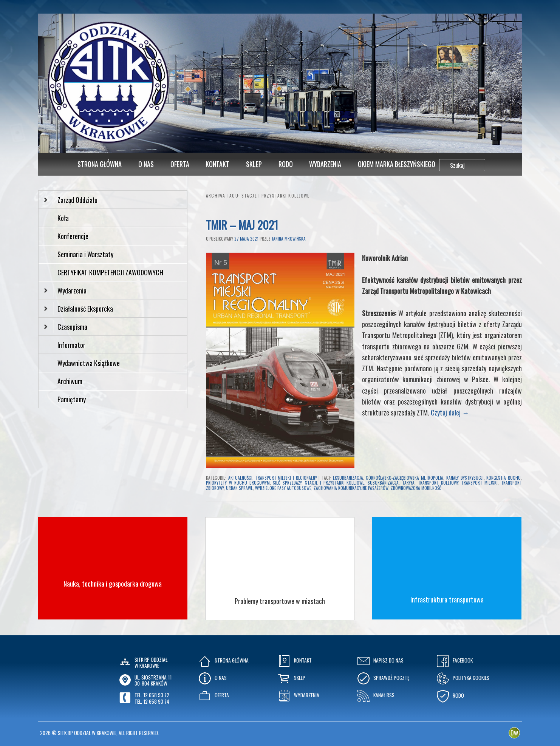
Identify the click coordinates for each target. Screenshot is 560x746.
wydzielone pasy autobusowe (283, 488)
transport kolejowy (438, 483)
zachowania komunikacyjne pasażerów (351, 488)
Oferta (180, 164)
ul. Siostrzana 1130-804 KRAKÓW (153, 680)
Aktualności (240, 478)
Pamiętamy (72, 399)
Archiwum (70, 381)
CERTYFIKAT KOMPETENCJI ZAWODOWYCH (110, 272)
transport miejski (480, 483)
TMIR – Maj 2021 (242, 225)
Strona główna (100, 164)
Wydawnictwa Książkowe (89, 363)
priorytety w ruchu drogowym (238, 483)
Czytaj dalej (450, 412)
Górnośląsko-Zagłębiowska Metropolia (405, 478)
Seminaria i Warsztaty (85, 254)
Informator (71, 345)
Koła (63, 218)
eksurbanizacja (348, 478)
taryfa (408, 483)
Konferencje (73, 236)
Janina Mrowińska (289, 239)
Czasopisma (66, 327)
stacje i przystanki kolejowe (335, 483)
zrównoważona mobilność (416, 488)
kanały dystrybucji (465, 478)
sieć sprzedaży (287, 483)
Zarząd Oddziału (71, 200)
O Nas (146, 164)
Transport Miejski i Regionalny (286, 478)
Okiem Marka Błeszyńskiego (397, 164)
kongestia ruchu (504, 478)
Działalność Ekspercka (78, 309)
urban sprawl (239, 488)
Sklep (254, 164)
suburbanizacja (383, 483)
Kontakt (217, 164)
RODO (286, 164)
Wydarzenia (325, 164)
